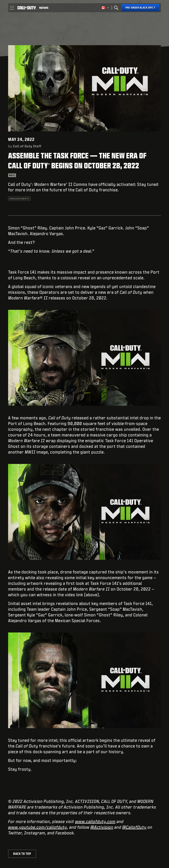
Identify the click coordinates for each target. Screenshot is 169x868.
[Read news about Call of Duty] (44, 8)
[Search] (116, 8)
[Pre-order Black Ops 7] (140, 8)
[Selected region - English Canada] (105, 8)
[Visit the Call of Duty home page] (27, 8)
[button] (12, 8)
